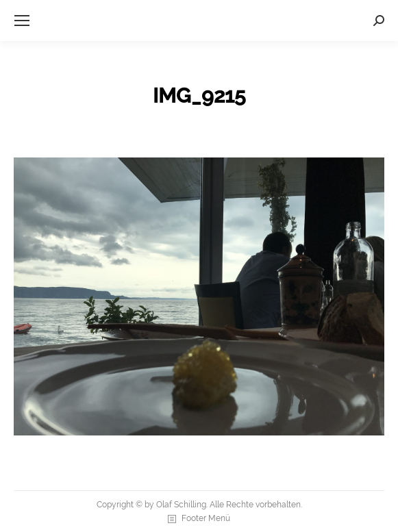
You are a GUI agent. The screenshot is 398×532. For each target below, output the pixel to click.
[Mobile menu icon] (22, 21)
